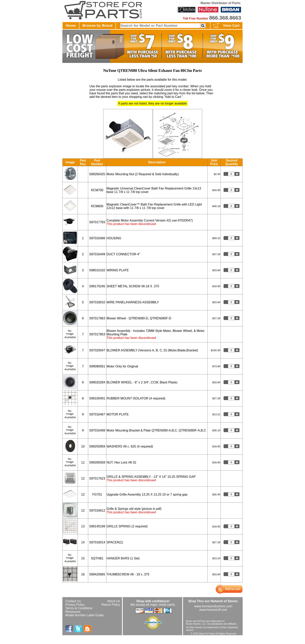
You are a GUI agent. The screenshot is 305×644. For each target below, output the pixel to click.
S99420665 (97, 574)
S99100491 (97, 398)
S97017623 (97, 478)
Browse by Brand (97, 25)
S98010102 (97, 270)
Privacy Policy (75, 605)
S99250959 (97, 446)
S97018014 (97, 542)
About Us (114, 601)
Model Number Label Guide (84, 615)
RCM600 (97, 206)
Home (71, 25)
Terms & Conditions (79, 608)
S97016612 (97, 510)
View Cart (226, 26)
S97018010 (97, 302)
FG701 (97, 494)
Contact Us (73, 601)
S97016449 (97, 254)
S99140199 (97, 526)
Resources (73, 612)
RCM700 (97, 190)
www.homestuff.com (213, 610)
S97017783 (97, 222)
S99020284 (97, 382)
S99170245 (97, 286)
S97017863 (97, 318)
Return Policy (111, 605)
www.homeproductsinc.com (213, 606)
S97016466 (97, 238)
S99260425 (97, 174)
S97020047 (97, 350)
